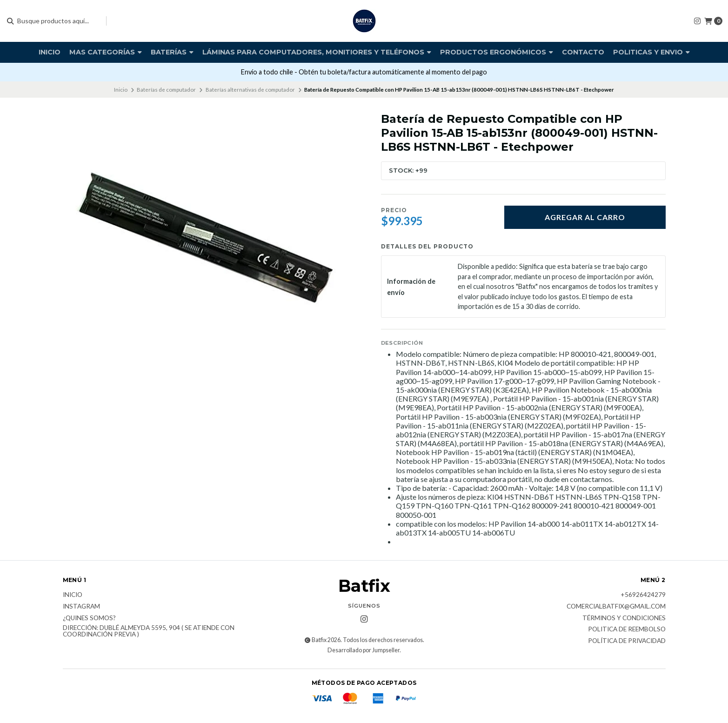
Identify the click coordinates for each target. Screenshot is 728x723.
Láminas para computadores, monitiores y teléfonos (317, 52)
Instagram (81, 607)
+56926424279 (643, 595)
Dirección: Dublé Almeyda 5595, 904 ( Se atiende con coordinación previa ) (149, 631)
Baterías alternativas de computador (250, 90)
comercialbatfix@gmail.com (616, 607)
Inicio (50, 52)
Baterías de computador (166, 90)
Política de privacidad (627, 641)
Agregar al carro (585, 217)
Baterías (172, 52)
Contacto (583, 52)
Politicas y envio (651, 52)
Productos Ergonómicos (497, 52)
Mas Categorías (106, 52)
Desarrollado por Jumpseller (364, 650)
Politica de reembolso (627, 629)
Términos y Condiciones (624, 618)
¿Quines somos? (89, 618)
